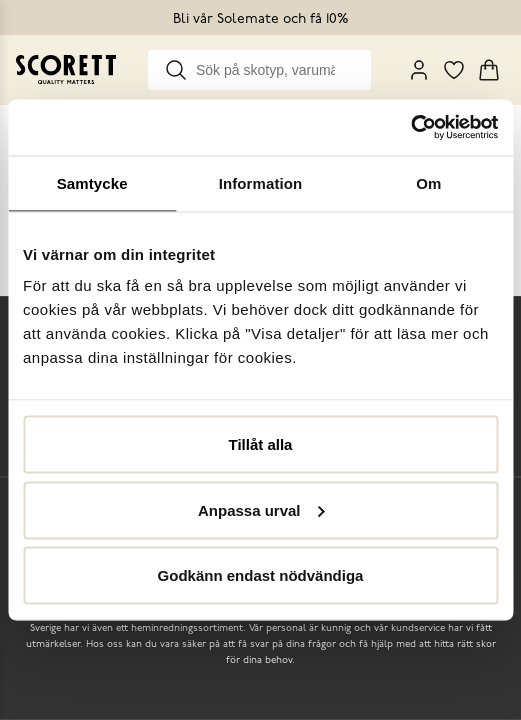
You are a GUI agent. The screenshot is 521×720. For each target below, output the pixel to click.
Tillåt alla (261, 444)
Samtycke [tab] (92, 182)
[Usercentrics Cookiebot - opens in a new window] (410, 128)
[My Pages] (419, 70)
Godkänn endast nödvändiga (261, 575)
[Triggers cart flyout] (489, 70)
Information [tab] (261, 182)
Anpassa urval (261, 509)
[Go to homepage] (66, 69)
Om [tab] (428, 182)
